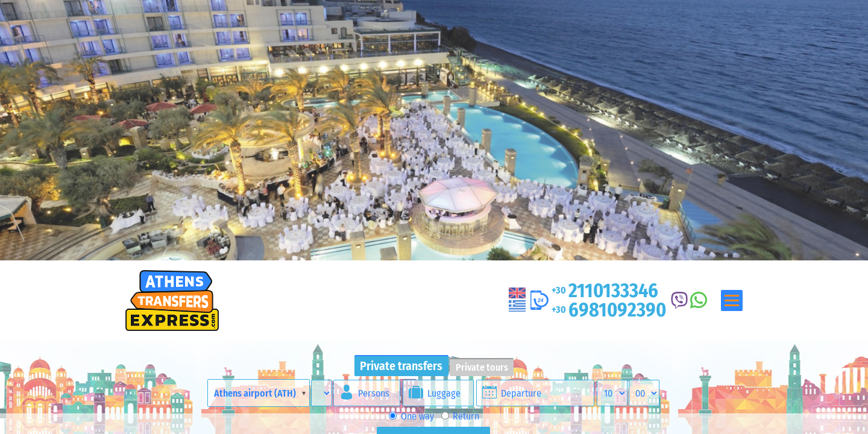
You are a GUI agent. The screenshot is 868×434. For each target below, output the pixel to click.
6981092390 (609, 310)
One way (411, 416)
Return (460, 416)
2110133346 (605, 291)
